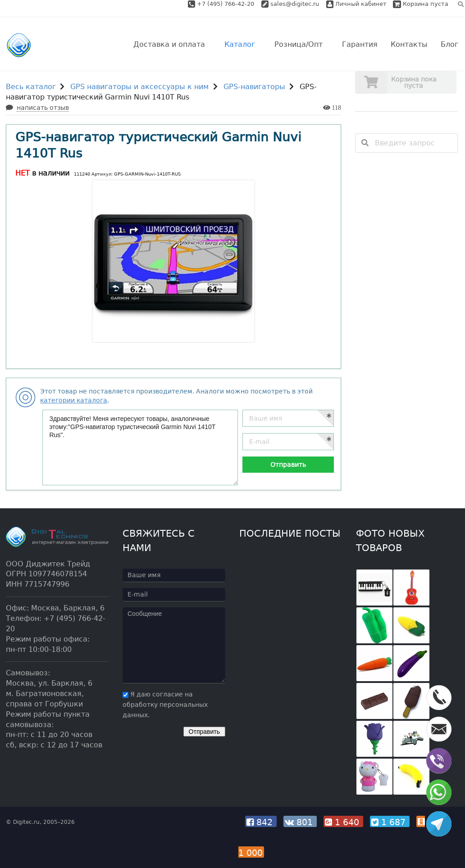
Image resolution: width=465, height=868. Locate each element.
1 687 (390, 822)
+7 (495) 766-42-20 (226, 4)
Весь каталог (31, 87)
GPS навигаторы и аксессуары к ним (139, 87)
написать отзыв (43, 108)
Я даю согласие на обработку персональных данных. (165, 705)
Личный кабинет (356, 4)
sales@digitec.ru (295, 4)
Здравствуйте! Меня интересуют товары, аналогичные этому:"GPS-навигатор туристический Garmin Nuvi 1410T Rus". (140, 448)
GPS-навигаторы (254, 87)
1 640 (343, 822)
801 (300, 822)
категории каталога (74, 400)
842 (261, 822)
